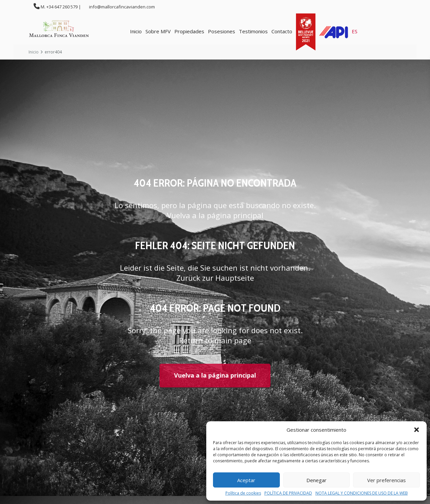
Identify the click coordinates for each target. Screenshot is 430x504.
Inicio (136, 31)
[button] (417, 430)
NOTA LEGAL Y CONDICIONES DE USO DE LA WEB (362, 493)
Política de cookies (243, 493)
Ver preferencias (386, 480)
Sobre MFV (158, 31)
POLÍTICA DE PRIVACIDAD (288, 493)
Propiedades (189, 31)
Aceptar (246, 480)
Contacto (282, 31)
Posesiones (222, 31)
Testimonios (253, 31)
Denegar (316, 480)
